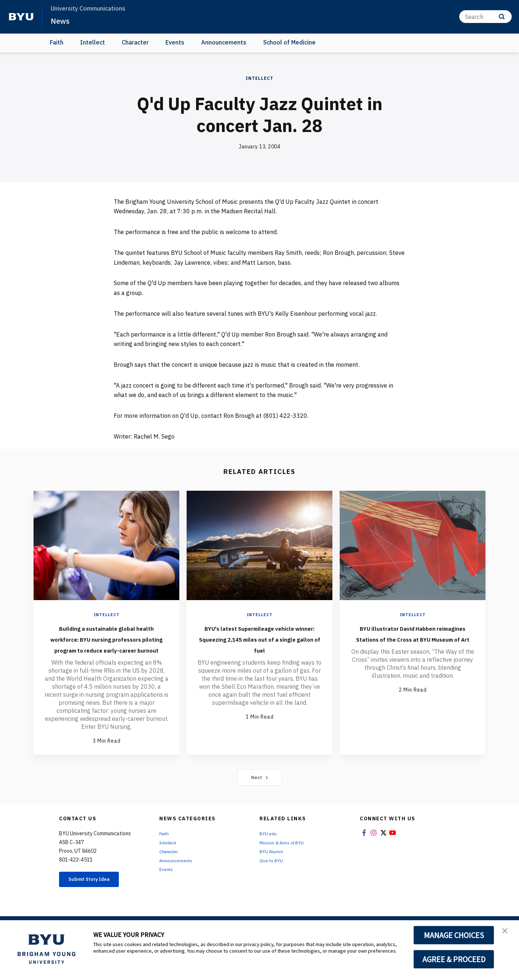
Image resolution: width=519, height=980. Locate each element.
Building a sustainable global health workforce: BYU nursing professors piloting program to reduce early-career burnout (107, 649)
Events (175, 42)
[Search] (485, 17)
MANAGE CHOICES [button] (454, 935)
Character (135, 42)
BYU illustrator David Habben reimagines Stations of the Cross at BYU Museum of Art (413, 638)
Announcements (224, 42)
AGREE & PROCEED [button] (454, 959)
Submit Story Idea (97, 902)
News (62, 20)
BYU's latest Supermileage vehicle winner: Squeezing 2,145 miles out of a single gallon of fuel (259, 644)
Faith (57, 42)
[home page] (21, 17)
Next (260, 799)
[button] (507, 933)
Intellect (93, 42)
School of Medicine (289, 42)
